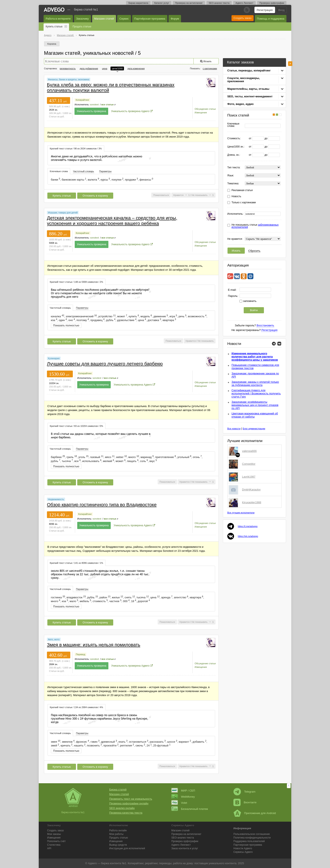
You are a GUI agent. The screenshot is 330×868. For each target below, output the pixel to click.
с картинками (210, 68)
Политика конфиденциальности (252, 838)
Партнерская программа (248, 845)
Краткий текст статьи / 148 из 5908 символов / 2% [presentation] (77, 282)
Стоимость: (234, 139)
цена (105, 68)
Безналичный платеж (190, 809)
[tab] (76, 148)
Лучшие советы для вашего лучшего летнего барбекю (105, 364)
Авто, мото (54, 639)
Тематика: (233, 184)
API (49, 848)
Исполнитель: (235, 214)
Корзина (52, 44)
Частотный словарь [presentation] (84, 171)
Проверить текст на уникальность (131, 799)
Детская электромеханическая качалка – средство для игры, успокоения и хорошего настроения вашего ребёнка (112, 221)
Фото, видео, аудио (240, 104)
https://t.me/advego (248, 526)
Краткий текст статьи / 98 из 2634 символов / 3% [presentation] (76, 149)
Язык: (231, 176)
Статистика (54, 845)
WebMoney (183, 797)
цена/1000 (117, 68)
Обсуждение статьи (205, 109)
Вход (281, 10)
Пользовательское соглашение (252, 834)
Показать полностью (66, 325)
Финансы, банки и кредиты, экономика (69, 79)
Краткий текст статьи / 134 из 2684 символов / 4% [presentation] (77, 707)
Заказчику (82, 19)
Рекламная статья (242, 190)
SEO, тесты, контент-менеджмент (250, 96)
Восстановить (265, 325)
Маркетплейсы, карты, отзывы (248, 89)
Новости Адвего (243, 848)
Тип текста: (234, 168)
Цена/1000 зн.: (236, 147)
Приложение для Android (255, 813)
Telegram (244, 792)
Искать (236, 251)
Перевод (80, 654)
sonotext (94, 104)
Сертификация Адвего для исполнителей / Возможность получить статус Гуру (256, 393)
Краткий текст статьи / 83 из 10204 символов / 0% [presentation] (77, 426)
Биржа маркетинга (138, 3)
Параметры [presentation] (105, 171)
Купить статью (54, 27)
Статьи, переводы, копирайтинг (249, 70)
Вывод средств (118, 845)
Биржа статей (118, 790)
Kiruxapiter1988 (252, 502)
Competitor (249, 464)
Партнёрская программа (150, 19)
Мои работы (116, 834)
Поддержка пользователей (249, 841)
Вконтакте (245, 802)
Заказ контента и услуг (185, 848)
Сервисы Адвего (243, 852)
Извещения (201, 113)
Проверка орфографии (272, 3)
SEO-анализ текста (219, 3)
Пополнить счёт (56, 841)
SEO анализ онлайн (122, 808)
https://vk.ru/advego (248, 536)
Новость (236, 196)
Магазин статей (104, 19)
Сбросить (254, 251)
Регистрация (265, 10)
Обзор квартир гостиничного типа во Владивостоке (102, 505)
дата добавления (89, 68)
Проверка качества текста (126, 813)
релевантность (68, 68)
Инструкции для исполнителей (127, 848)
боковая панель (290, 64)
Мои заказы (54, 834)
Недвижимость (56, 499)
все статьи (107, 104)
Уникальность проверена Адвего (130, 111)
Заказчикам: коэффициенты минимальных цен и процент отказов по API (255, 405)
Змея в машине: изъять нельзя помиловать (94, 645)
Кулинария (54, 358)
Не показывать (200, 195)
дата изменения (136, 68)
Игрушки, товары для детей (63, 213)
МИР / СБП (183, 791)
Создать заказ (243, 18)
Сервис (124, 19)
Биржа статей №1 (86, 9)
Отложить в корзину (95, 196)
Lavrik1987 (249, 477)
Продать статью (82, 27)
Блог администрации (254, 429)
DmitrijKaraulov (251, 490)
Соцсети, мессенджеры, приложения (244, 80)
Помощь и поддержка (271, 19)
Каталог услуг (162, 3)
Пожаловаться (161, 195)
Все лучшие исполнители (241, 513)
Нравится (178, 195)
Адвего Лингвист (244, 3)
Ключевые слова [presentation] (59, 171)
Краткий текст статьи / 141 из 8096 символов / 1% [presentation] (77, 563)
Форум (175, 19)
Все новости (234, 429)
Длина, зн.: (234, 155)
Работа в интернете (58, 19)
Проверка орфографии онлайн (129, 803)
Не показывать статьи (255, 226)
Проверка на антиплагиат (189, 3)
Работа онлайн (118, 830)
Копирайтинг (82, 100)
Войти (254, 310)
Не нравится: (235, 239)
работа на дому (183, 863)
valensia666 (249, 451)
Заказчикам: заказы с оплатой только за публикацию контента (255, 383)
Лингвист (181, 845)
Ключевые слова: (233, 125)
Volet (179, 803)
